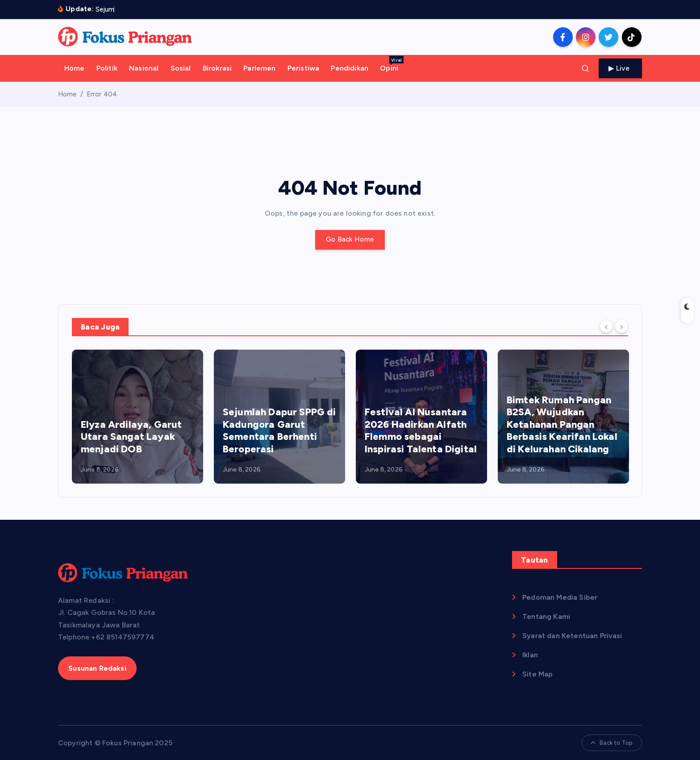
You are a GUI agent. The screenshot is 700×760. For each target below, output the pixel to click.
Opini (392, 64)
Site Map (537, 674)
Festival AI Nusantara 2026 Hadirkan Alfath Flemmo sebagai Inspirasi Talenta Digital (421, 430)
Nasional (144, 68)
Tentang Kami (546, 616)
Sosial (181, 68)
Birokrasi (217, 68)
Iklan (530, 655)
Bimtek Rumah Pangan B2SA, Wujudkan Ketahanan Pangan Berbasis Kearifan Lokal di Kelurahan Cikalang (562, 424)
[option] (137, 417)
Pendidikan (350, 68)
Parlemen (259, 68)
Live (621, 68)
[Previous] (606, 326)
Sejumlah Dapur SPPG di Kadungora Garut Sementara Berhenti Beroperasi (279, 430)
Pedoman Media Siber (560, 597)
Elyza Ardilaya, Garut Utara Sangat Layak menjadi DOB (131, 437)
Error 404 (102, 94)
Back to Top (612, 743)
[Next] (621, 326)
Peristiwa (303, 68)
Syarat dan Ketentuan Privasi (572, 636)
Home (75, 68)
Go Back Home (350, 240)
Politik (107, 68)
